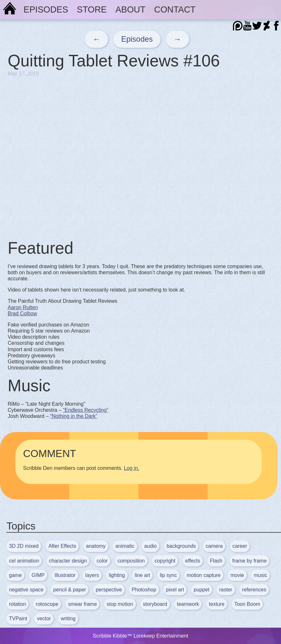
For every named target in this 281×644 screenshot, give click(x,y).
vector (44, 619)
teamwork (188, 604)
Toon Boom (247, 604)
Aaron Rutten (23, 307)
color (102, 561)
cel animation (24, 561)
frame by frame (250, 561)
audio (150, 546)
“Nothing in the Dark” (74, 416)
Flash (216, 561)
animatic (125, 546)
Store (92, 9)
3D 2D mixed (24, 546)
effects (193, 561)
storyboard (155, 604)
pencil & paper (70, 590)
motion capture (204, 575)
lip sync (168, 575)
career (240, 546)
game (15, 575)
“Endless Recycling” (86, 410)
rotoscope (47, 604)
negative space (26, 590)
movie (237, 575)
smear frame (83, 604)
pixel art (175, 590)
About (130, 9)
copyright (165, 561)
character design (68, 561)
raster (226, 590)
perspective (109, 590)
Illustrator (65, 575)
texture (217, 604)
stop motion (120, 604)
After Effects (62, 546)
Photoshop (144, 590)
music (260, 575)
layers (92, 575)
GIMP (38, 575)
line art (142, 575)
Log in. (132, 468)
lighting (117, 575)
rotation (17, 604)
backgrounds (181, 546)
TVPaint (18, 619)
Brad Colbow (22, 314)
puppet (202, 590)
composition (131, 561)
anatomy (96, 546)
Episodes (46, 9)
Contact (175, 9)
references (254, 590)
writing (68, 619)
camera (214, 546)
